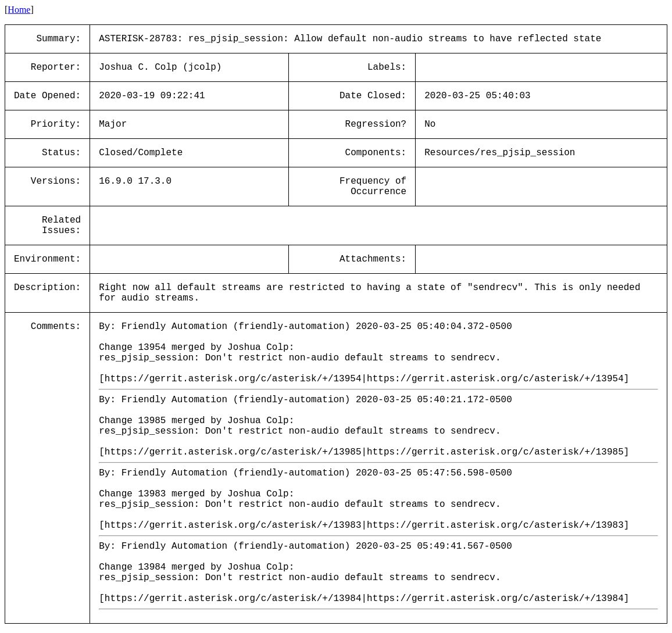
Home (19, 10)
